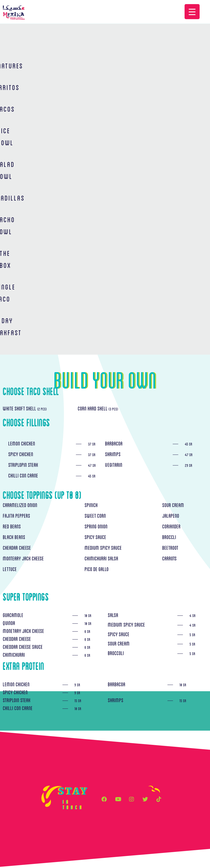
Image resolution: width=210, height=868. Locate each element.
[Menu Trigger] (192, 12)
